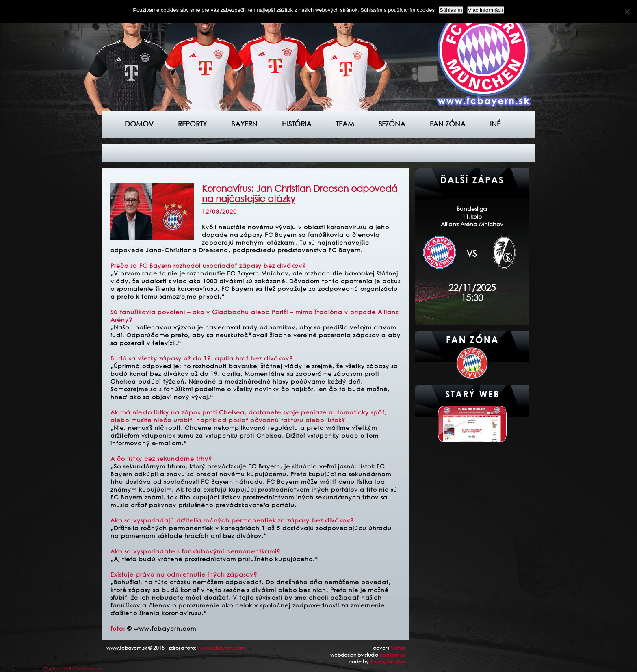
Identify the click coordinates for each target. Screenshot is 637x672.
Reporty (192, 124)
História (297, 124)
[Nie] (627, 11)
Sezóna (392, 124)
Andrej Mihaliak (387, 662)
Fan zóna (448, 124)
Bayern (244, 124)
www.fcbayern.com (221, 648)
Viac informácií (486, 10)
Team (345, 124)
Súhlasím (451, 10)
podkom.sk (392, 655)
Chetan (52, 669)
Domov (139, 124)
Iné (495, 124)
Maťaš (398, 648)
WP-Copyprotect (83, 669)
